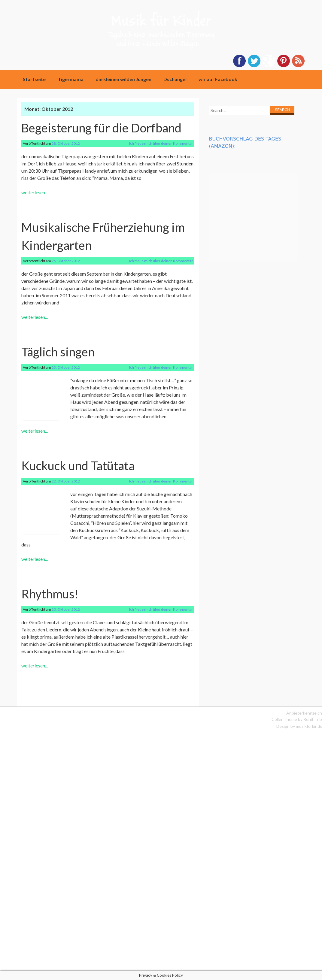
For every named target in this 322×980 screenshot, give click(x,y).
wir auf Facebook (218, 79)
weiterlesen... (35, 192)
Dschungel (175, 79)
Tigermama (71, 79)
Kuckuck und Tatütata (78, 466)
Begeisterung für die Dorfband (101, 128)
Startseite (34, 79)
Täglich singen (58, 352)
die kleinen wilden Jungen (123, 79)
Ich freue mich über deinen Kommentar (161, 143)
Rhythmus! (50, 594)
